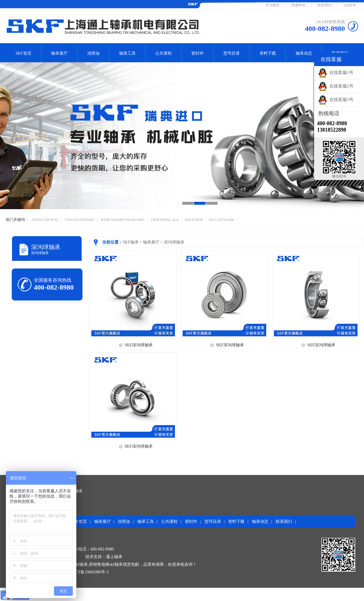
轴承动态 (304, 53)
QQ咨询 (350, 5)
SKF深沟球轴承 (139, 345)
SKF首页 (23, 53)
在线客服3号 (336, 100)
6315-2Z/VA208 (221, 220)
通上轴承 (114, 557)
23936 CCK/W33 (45, 220)
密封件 (198, 53)
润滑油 (93, 53)
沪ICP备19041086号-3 (89, 572)
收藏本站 (299, 5)
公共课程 (164, 53)
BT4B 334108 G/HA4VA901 (123, 220)
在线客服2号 (336, 86)
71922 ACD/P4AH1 (80, 220)
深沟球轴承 (174, 242)
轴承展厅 (59, 53)
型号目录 (232, 53)
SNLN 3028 (194, 220)
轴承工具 (127, 53)
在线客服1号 (336, 73)
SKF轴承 (131, 242)
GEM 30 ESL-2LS (165, 220)
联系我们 (325, 5)
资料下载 (268, 53)
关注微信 (272, 5)
